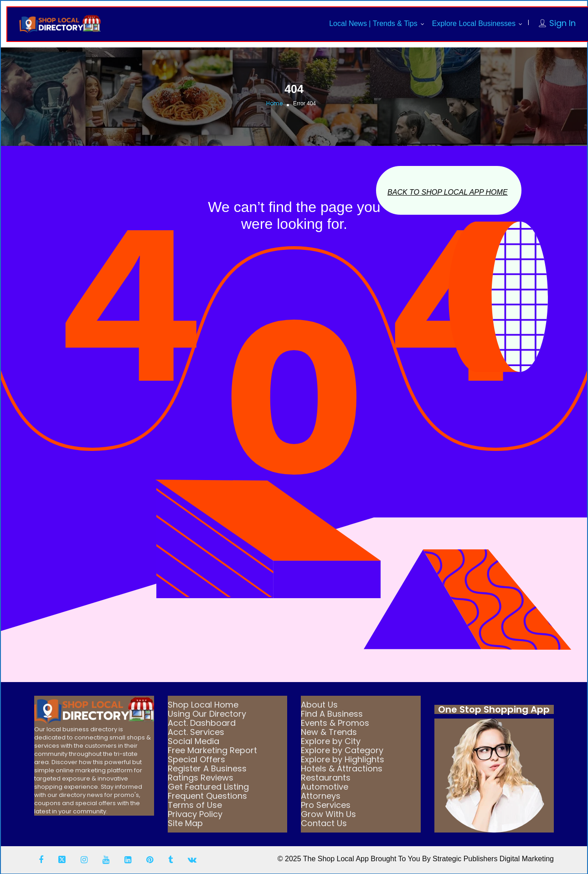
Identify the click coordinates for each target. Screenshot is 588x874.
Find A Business (332, 714)
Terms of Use (195, 805)
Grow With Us (328, 814)
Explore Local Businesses (474, 23)
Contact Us (324, 823)
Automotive (325, 787)
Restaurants (326, 778)
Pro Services (326, 805)
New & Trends (329, 732)
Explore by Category (342, 750)
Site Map (185, 823)
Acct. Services (196, 732)
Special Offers (196, 759)
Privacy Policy (195, 814)
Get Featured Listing (208, 787)
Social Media (193, 741)
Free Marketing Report (212, 750)
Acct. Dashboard (202, 723)
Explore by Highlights (343, 759)
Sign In (562, 23)
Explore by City (331, 741)
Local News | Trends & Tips (373, 23)
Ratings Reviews (201, 778)
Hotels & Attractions (342, 768)
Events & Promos (335, 723)
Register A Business (207, 768)
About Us (319, 705)
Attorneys (321, 796)
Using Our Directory (207, 714)
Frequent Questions (207, 796)
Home (274, 103)
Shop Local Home (203, 705)
